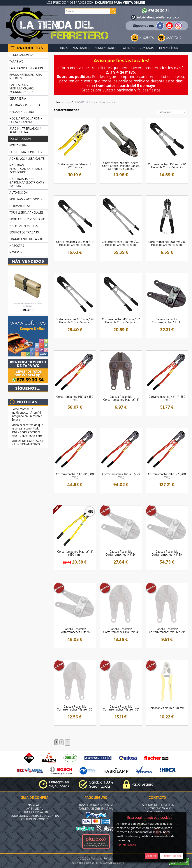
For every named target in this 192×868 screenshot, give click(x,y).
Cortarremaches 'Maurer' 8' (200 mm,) (75, 166)
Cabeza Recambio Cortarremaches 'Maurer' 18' (121, 398)
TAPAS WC (16, 62)
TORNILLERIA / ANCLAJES (26, 213)
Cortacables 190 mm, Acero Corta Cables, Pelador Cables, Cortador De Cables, (121, 166)
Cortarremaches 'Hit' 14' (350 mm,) (167, 398)
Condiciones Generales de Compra (35, 816)
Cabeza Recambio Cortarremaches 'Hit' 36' (75, 631)
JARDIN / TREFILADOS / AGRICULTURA (25, 130)
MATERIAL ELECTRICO (24, 226)
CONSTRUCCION (20, 139)
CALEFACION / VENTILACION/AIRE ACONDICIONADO (22, 89)
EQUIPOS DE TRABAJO (24, 233)
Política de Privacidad (35, 812)
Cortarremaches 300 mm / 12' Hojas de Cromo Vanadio (167, 166)
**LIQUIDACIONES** (106, 48)
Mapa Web (35, 805)
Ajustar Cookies (172, 856)
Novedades (81, 48)
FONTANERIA (18, 145)
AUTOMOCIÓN (19, 193)
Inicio (64, 48)
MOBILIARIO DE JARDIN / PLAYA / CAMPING (26, 120)
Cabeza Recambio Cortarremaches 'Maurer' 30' (75, 708)
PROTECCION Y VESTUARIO (27, 219)
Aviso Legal (35, 809)
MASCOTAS (17, 246)
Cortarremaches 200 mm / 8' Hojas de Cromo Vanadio (167, 243)
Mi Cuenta (147, 38)
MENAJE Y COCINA (22, 112)
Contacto (147, 48)
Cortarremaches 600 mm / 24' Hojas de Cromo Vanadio (75, 321)
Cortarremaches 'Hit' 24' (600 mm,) (75, 476)
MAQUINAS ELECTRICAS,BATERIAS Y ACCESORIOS (26, 169)
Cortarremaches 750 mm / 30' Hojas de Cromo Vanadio (121, 243)
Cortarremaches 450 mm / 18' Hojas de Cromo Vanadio (121, 321)
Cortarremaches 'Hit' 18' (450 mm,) (75, 398)
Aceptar (151, 856)
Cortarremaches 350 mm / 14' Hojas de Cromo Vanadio (75, 243)
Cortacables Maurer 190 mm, (167, 708)
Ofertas (129, 48)
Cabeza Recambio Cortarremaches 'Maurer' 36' (121, 708)
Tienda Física (168, 48)
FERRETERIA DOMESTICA (26, 152)
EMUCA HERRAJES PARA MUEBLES (26, 77)
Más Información (126, 845)
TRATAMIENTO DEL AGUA (26, 239)
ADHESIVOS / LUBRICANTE (27, 159)
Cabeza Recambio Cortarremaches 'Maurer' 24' (167, 631)
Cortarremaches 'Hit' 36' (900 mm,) (167, 476)
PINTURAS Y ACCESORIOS (26, 199)
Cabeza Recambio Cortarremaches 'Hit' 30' (167, 553)
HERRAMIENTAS (20, 206)
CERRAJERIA (18, 99)
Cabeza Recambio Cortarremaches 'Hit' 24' (121, 553)
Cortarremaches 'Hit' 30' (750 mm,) (121, 476)
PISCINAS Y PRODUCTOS (25, 105)
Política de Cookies (35, 819)
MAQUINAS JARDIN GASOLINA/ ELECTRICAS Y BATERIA (27, 183)
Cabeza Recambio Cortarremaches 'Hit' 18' (167, 321)
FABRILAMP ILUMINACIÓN (26, 68)
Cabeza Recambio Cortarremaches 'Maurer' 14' (121, 631)
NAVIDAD (16, 252)
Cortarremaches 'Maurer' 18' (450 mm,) (75, 553)
